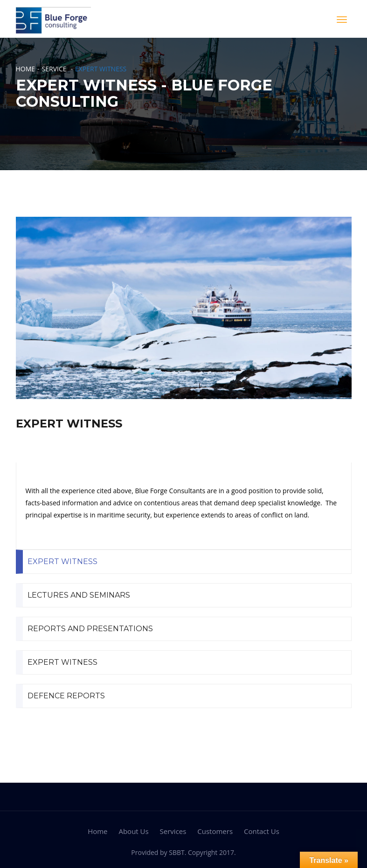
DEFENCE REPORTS (66, 696)
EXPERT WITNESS (62, 561)
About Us (133, 831)
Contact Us (262, 831)
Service (54, 69)
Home (26, 69)
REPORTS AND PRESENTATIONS (90, 629)
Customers (215, 831)
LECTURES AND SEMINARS (79, 595)
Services (173, 831)
